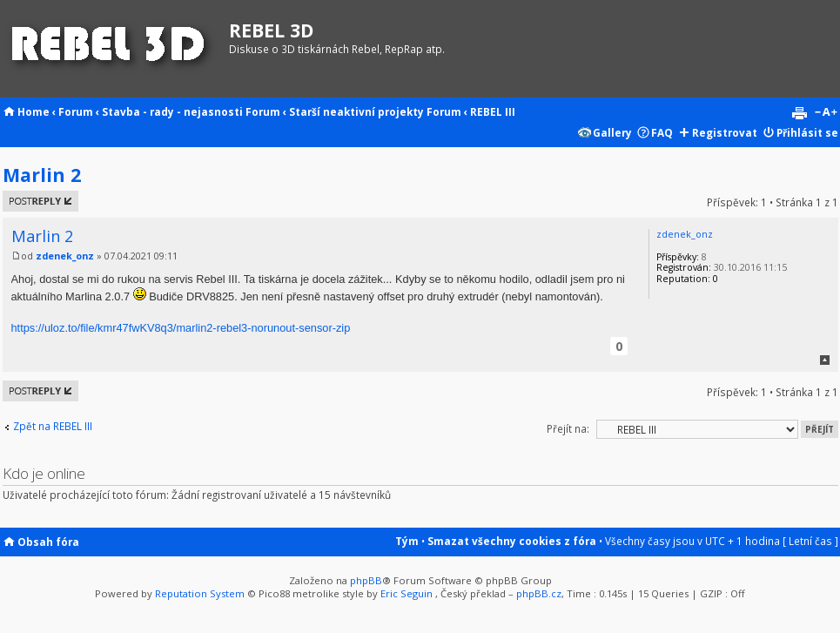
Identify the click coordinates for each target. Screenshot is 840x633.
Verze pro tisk (799, 113)
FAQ (662, 132)
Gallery (612, 132)
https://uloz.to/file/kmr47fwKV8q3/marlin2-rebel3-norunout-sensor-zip (181, 328)
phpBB (366, 580)
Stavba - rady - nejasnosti (172, 111)
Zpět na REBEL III (53, 426)
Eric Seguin (407, 593)
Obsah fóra (48, 542)
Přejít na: (568, 428)
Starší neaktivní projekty (356, 111)
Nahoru (825, 360)
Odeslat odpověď (40, 201)
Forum (76, 111)
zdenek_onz (65, 256)
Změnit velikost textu (826, 113)
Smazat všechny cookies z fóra (512, 541)
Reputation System (200, 593)
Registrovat (725, 132)
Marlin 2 (42, 175)
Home (34, 111)
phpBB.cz (539, 593)
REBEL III (493, 111)
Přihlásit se (807, 132)
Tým (407, 541)
